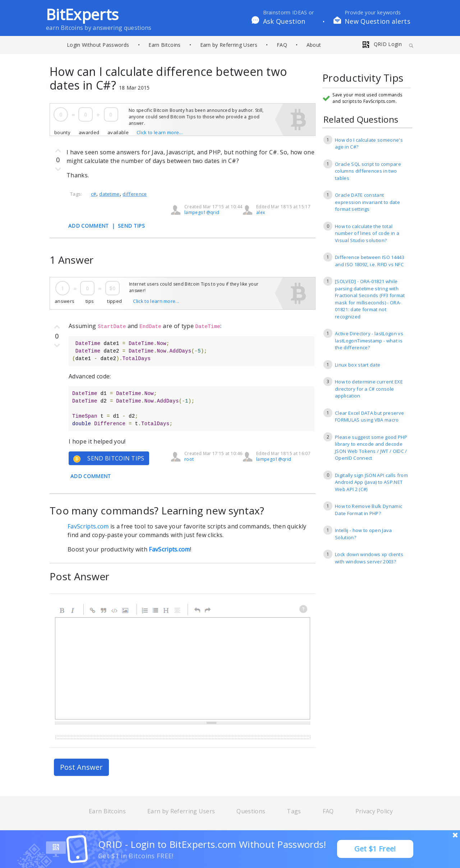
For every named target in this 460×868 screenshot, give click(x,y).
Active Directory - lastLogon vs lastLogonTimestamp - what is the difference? (369, 340)
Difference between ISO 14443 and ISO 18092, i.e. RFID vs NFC (370, 261)
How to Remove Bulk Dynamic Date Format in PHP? (369, 510)
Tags (294, 811)
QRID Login (382, 44)
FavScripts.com (88, 526)
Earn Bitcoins (164, 45)
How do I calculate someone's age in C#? (369, 144)
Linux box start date (358, 365)
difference (135, 194)
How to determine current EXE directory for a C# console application (369, 389)
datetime (109, 194)
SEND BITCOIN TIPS (109, 458)
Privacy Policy (374, 811)
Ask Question (284, 21)
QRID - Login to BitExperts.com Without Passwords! (212, 844)
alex (261, 212)
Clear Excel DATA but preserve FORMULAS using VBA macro (369, 417)
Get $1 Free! (375, 849)
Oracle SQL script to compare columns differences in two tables (368, 171)
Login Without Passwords (98, 45)
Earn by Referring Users (229, 45)
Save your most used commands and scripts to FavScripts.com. (367, 98)
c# (94, 194)
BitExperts (82, 14)
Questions (251, 811)
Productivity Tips (363, 78)
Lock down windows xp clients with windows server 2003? (369, 558)
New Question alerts (378, 21)
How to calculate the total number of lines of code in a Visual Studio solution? (367, 233)
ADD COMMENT (89, 226)
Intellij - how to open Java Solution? (364, 534)
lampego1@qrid (202, 212)
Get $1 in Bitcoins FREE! (136, 856)
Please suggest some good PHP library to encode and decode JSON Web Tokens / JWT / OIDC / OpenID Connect (371, 448)
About (314, 45)
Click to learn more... (160, 132)
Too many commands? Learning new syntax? (157, 510)
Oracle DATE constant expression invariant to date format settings (367, 202)
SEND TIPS (131, 226)
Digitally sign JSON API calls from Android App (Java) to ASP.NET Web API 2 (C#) (371, 482)
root (189, 459)
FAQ (282, 45)
